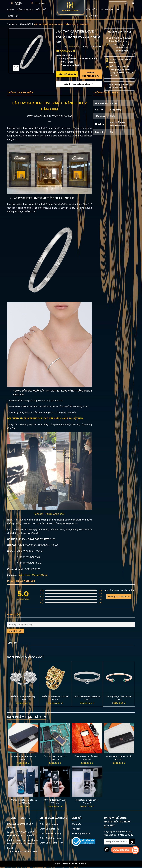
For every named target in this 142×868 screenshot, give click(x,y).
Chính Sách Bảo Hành (50, 838)
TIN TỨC (119, 9)
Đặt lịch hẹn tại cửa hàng (79, 84)
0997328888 (91, 74)
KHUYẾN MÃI (93, 16)
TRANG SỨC (13, 16)
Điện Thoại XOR (25, 9)
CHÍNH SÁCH (106, 9)
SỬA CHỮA (92, 9)
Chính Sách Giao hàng (51, 833)
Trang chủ (12, 24)
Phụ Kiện (76, 829)
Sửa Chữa (77, 824)
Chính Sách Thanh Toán (51, 843)
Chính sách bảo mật (50, 824)
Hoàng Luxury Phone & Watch (33, 575)
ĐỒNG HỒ (41, 9)
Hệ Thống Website (81, 833)
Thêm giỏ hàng (67, 74)
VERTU (10, 9)
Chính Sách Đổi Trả (49, 829)
